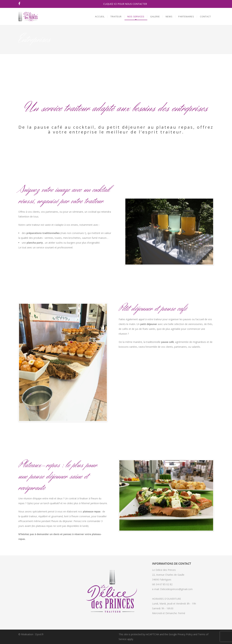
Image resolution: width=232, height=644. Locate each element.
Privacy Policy (185, 634)
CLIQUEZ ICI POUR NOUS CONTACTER (125, 4)
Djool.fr (39, 634)
